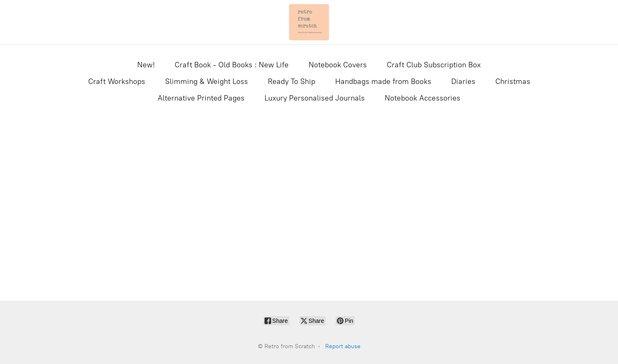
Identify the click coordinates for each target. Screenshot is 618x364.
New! (146, 65)
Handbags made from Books (383, 81)
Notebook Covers (338, 65)
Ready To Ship (292, 81)
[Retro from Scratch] (309, 22)
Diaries (463, 81)
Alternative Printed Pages (201, 98)
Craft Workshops (117, 81)
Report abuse (343, 346)
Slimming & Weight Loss (206, 81)
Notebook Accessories (423, 98)
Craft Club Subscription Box (434, 65)
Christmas (513, 81)
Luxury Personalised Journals (315, 98)
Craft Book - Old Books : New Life (232, 65)
